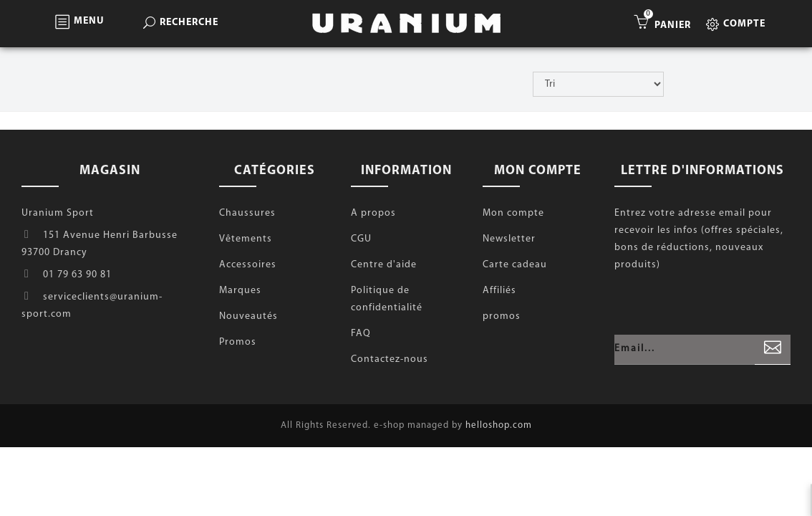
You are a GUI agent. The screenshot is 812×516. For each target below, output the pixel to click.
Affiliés (499, 291)
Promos (238, 342)
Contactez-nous (390, 359)
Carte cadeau (515, 265)
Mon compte (513, 213)
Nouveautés (248, 316)
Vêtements (246, 239)
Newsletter (509, 239)
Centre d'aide (384, 265)
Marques (240, 291)
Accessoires (248, 265)
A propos (373, 213)
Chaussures (247, 213)
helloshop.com (499, 425)
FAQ (361, 334)
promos (502, 316)
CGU (361, 239)
